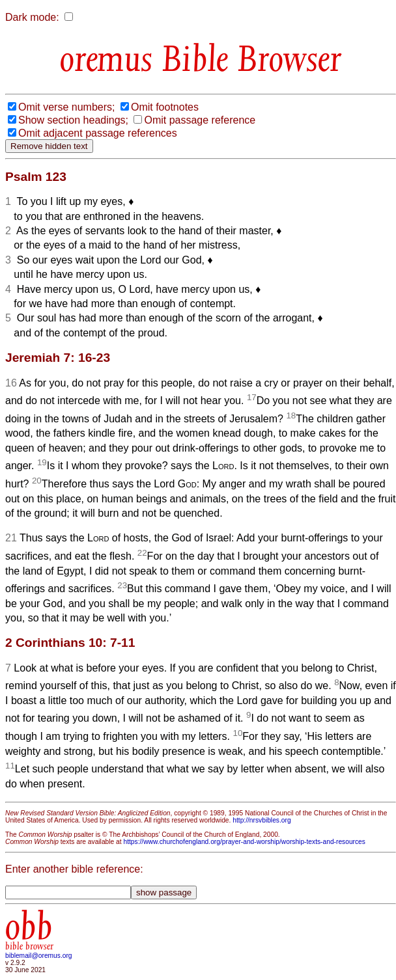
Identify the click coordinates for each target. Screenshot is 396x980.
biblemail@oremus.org (39, 956)
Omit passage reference (200, 120)
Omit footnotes (165, 107)
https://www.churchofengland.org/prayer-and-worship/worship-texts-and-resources (244, 842)
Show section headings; (73, 120)
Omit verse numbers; (66, 107)
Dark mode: (32, 17)
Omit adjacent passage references (98, 133)
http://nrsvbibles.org (262, 820)
